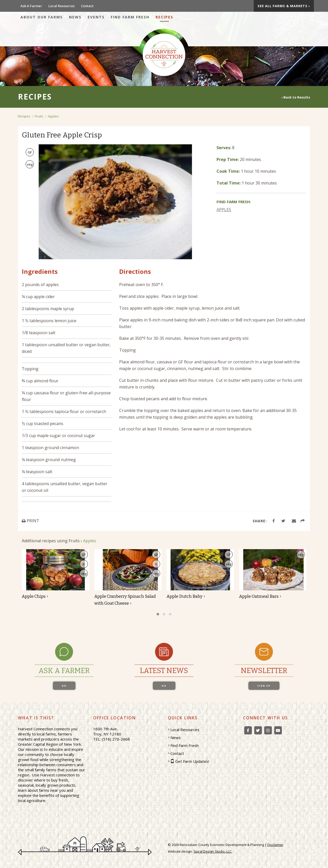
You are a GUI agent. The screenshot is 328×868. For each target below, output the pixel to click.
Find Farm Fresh (130, 17)
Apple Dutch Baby (184, 596)
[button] (158, 614)
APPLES (224, 210)
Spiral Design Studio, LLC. (213, 851)
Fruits (39, 116)
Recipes (164, 17)
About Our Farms (42, 17)
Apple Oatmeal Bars (259, 596)
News (75, 17)
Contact (87, 6)
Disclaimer (275, 845)
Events (96, 17)
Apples (53, 116)
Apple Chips (34, 596)
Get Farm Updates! (192, 761)
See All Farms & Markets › (284, 6)
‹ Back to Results (296, 97)
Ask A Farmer (31, 6)
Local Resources (61, 6)
